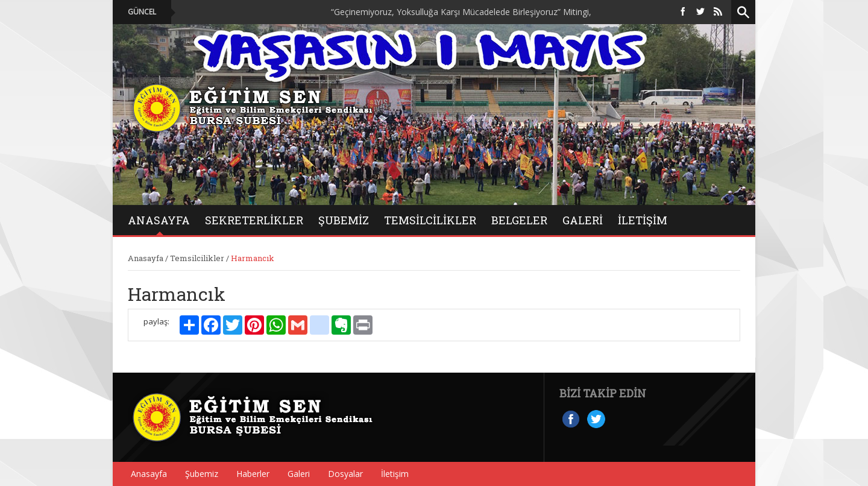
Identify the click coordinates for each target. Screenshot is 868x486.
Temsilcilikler (430, 220)
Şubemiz (344, 220)
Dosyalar (345, 474)
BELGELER (519, 220)
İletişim (643, 220)
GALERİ (583, 220)
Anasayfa (146, 258)
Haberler (253, 474)
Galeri (299, 474)
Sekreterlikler (254, 220)
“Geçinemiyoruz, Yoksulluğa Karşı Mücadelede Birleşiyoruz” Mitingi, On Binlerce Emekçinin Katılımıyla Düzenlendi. (553, 12)
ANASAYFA (159, 220)
